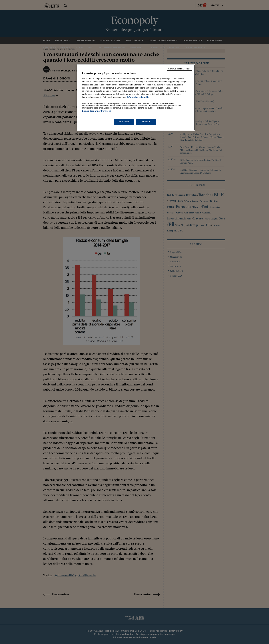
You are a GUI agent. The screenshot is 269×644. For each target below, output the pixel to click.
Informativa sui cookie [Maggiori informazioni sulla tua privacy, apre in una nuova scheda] (138, 97)
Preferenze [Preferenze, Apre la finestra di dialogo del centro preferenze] (124, 122)
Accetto (146, 122)
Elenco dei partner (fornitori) (96, 111)
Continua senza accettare (179, 69)
